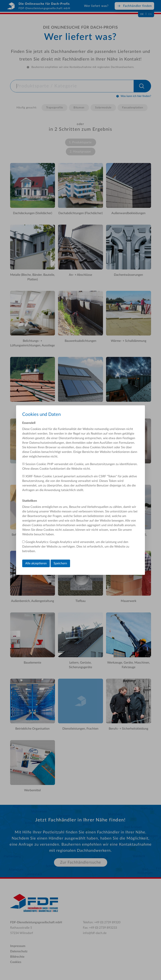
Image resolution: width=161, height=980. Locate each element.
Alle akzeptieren (36, 563)
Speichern (60, 563)
